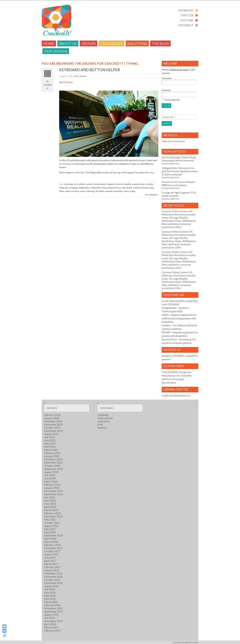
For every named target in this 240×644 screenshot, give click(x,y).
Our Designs (56, 51)
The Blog (160, 43)
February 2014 (52, 630)
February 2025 (52, 453)
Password (179, 93)
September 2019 (53, 535)
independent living (98, 188)
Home (49, 43)
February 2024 (52, 485)
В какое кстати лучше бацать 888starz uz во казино (178, 183)
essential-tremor (138, 184)
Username (179, 81)
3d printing (68, 184)
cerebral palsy (99, 184)
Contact (177, 642)
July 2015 (50, 618)
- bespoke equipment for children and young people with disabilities (179, 318)
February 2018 (52, 545)
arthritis (82, 184)
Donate (194, 642)
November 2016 (53, 577)
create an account (179, 69)
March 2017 (51, 564)
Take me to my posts (173, 141)
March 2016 (51, 602)
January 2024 (52, 488)
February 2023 (52, 513)
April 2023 (50, 507)
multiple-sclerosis (114, 188)
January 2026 (52, 418)
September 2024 (53, 469)
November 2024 (53, 462)
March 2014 (51, 627)
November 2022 (53, 516)
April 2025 (50, 447)
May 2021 (50, 529)
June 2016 (50, 592)
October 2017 (52, 551)
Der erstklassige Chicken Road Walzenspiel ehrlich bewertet (179, 159)
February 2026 (52, 415)
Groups (88, 43)
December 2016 (53, 573)
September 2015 (53, 611)
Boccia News (169, 383)
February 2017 (52, 567)
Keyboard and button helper (90, 70)
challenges (111, 43)
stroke (83, 191)
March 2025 (51, 450)
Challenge (103, 415)
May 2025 (50, 443)
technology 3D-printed (95, 191)
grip (66, 188)
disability (127, 184)
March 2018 (51, 542)
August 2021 (51, 526)
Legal (186, 642)
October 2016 (52, 580)
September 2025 (53, 431)
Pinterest (186, 25)
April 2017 (50, 561)
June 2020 (50, 532)
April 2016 (50, 599)
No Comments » (152, 195)
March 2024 (51, 481)
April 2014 (50, 624)
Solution (83, 76)
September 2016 (53, 583)
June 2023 (50, 501)
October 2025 (52, 428)
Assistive (89, 184)
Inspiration (104, 421)
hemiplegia (73, 188)
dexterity (119, 184)
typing (133, 191)
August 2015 (51, 615)
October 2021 (52, 523)
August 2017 (51, 554)
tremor (126, 191)
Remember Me (171, 100)
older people (127, 188)
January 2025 (52, 456)
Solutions (137, 43)
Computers (110, 184)
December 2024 (53, 459)
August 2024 (51, 472)
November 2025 (53, 424)
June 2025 (50, 440)
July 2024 (50, 475)
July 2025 (50, 437)
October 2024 (52, 466)
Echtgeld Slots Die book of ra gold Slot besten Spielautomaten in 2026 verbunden (180, 171)
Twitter (187, 15)
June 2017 (50, 558)
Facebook (186, 10)
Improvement (105, 418)
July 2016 (50, 589)
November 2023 (53, 491)
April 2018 (50, 539)
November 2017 (53, 548)
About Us (68, 43)
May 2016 (50, 596)
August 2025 (51, 434)
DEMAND (179, 356)
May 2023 (50, 504)
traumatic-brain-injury (114, 191)
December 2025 (53, 421)
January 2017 (52, 570)
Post (77, 76)
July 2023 (50, 497)
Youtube (187, 20)
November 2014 (53, 621)
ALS (76, 184)
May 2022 (50, 520)
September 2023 (53, 494)
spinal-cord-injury (72, 191)
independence (84, 188)
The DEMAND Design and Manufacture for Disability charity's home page (177, 376)
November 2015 (53, 608)
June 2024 (50, 478)
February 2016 (52, 605)
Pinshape (68, 82)
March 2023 (51, 510)
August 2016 (51, 586)
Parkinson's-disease (141, 188)
